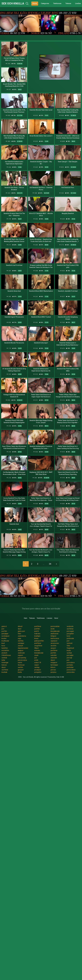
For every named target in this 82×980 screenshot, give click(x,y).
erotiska (37, 650)
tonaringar (5, 663)
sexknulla (70, 626)
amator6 (4, 653)
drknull (20, 626)
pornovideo (71, 672)
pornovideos (71, 670)
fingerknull (70, 648)
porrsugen (70, 631)
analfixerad (54, 634)
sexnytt (20, 646)
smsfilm (53, 646)
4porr (20, 629)
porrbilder (70, 667)
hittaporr (53, 636)
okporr (53, 660)
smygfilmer (38, 646)
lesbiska (37, 634)
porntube (70, 665)
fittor (20, 634)
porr (3, 629)
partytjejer (5, 634)
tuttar (3, 660)
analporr (21, 650)
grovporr (21, 670)
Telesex (68, 3)
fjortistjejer (54, 665)
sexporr (53, 648)
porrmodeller (55, 626)
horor (69, 636)
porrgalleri (70, 634)
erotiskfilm (5, 650)
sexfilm (20, 667)
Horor (56, 618)
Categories (45, 3)
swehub (4, 658)
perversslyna (22, 660)
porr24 (37, 631)
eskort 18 (38, 663)
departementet (23, 648)
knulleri (4, 638)
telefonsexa (55, 638)
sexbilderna (22, 636)
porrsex (53, 670)
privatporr (38, 670)
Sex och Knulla (13, 3)
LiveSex (78, 3)
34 (50, 564)
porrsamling (22, 658)
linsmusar (21, 665)
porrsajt (69, 658)
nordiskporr (5, 636)
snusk (36, 655)
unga (19, 638)
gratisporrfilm (39, 641)
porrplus (53, 672)
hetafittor (5, 648)
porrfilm (37, 629)
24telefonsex (6, 655)
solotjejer (21, 643)
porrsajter (70, 655)
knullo (69, 650)
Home (35, 3)
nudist (20, 663)
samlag (37, 667)
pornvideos (71, 663)
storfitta (21, 641)
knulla (20, 672)
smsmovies (55, 643)
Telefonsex (57, 3)
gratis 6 (4, 626)
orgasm (20, 655)
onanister (54, 658)
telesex (4, 665)
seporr (37, 665)
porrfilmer (38, 626)
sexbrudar (21, 653)
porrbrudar (70, 638)
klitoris (53, 667)
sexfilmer (70, 629)
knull (3, 643)
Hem (26, 618)
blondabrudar (55, 631)
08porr (37, 648)
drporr (4, 667)
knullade (4, 672)
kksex (36, 638)
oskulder (54, 655)
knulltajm (37, 636)
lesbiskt (70, 643)
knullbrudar (5, 641)
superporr (54, 641)
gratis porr (21, 631)
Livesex (49, 618)
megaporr (54, 663)
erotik (53, 629)
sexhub (69, 653)
